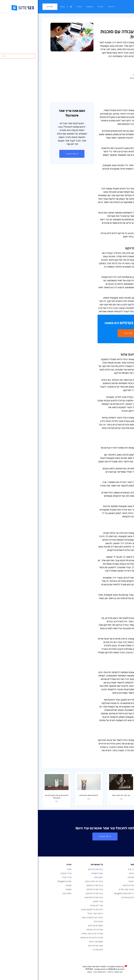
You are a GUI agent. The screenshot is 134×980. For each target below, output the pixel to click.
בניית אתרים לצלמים (57, 889)
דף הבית (73, 7)
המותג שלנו (29, 893)
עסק (120, 763)
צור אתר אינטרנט (34, 154)
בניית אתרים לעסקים (57, 885)
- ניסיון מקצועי (115, 71)
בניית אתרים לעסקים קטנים (54, 909)
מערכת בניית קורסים (57, 930)
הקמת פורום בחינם (58, 926)
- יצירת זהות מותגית (112, 82)
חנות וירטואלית (59, 873)
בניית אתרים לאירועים (56, 893)
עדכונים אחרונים (90, 897)
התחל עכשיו (91, 333)
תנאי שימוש (81, 972)
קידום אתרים (60, 950)
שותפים (31, 885)
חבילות (63, 7)
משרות (27, 881)
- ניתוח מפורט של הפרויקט (108, 75)
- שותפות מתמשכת (112, 92)
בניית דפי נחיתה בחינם (56, 881)
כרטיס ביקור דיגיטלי (57, 913)
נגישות (52, 972)
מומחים (31, 889)
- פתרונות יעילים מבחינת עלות (107, 78)
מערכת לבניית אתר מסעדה (54, 934)
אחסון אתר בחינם (58, 942)
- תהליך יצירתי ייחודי (111, 68)
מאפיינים (93, 877)
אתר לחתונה (60, 901)
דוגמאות (52, 7)
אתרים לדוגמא (91, 885)
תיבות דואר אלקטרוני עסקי (54, 918)
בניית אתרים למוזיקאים (56, 897)
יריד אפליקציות (86, 893)
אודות (31, 869)
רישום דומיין (61, 877)
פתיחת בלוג (60, 922)
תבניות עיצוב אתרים (89, 889)
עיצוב (103, 24)
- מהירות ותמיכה (113, 88)
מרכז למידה (116, 24)
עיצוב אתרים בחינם (58, 946)
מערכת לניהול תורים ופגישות (54, 938)
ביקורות (94, 881)
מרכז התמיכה (28, 873)
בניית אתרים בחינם (58, 869)
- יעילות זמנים (115, 85)
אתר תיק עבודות (59, 905)
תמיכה (41, 7)
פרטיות (72, 972)
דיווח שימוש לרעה (62, 972)
